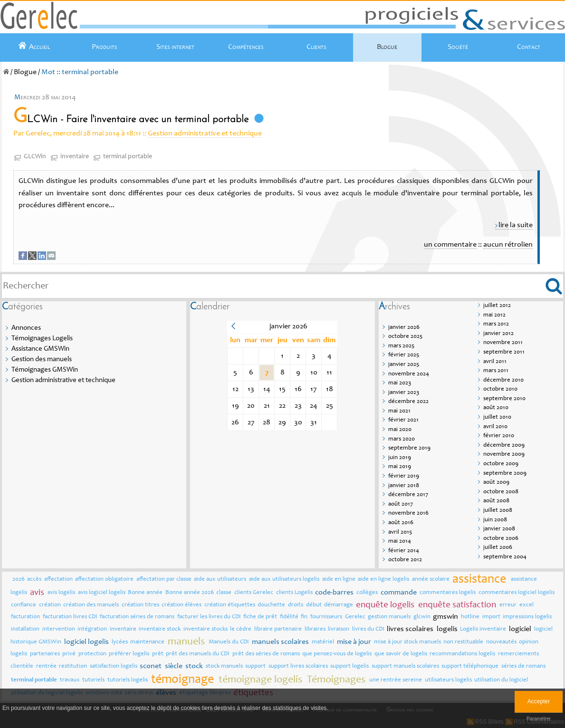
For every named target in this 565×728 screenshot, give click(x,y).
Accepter (539, 701)
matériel (323, 642)
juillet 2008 (498, 511)
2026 (19, 580)
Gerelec (355, 617)
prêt (158, 654)
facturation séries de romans (137, 617)
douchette (271, 605)
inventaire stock (160, 629)
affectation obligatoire (104, 580)
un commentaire (450, 245)
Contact (529, 47)
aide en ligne (339, 580)
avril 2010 (495, 427)
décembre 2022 (408, 402)
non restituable (463, 642)
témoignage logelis (260, 680)
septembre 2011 (504, 352)
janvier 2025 (404, 365)
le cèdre (241, 629)
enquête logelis (385, 605)
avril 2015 (400, 532)
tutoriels (93, 680)
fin (304, 617)
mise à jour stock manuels (407, 642)
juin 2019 (400, 458)
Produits (105, 47)
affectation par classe (164, 580)
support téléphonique (470, 666)
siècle (174, 666)
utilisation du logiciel (501, 680)
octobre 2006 (501, 539)
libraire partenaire (278, 629)
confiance (24, 605)
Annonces (26, 328)
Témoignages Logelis (42, 339)
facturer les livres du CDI (209, 617)
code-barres (334, 593)
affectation (58, 580)
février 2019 (404, 476)
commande (399, 593)
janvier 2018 (404, 486)
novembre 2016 (408, 513)
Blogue (387, 47)
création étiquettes (230, 605)
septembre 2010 (504, 399)
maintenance (147, 642)
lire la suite (516, 225)
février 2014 (404, 551)
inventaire (75, 157)
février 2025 (404, 355)
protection (92, 654)
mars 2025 (401, 346)
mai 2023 (400, 383)
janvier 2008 (499, 529)
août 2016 (401, 523)
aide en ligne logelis (383, 580)
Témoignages (336, 680)
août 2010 (496, 408)
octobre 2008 (501, 492)
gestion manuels (389, 617)
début (314, 605)
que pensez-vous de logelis (337, 654)
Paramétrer (539, 719)
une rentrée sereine (396, 680)
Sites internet (175, 47)
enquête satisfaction (457, 605)
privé (69, 654)
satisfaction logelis (114, 666)
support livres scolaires (298, 666)
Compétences (246, 47)
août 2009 (496, 483)
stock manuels (224, 666)
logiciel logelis (86, 642)
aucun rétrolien (508, 245)
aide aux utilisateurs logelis (284, 580)
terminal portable (128, 157)
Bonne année (145, 593)
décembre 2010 (503, 380)
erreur (508, 605)
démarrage (339, 605)
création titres (140, 605)
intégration (92, 629)
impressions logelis (527, 617)
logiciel (520, 629)
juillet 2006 (498, 548)
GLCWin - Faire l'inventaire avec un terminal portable (131, 120)
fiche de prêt (260, 617)
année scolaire (431, 580)
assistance (479, 580)
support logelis (350, 666)
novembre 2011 (503, 343)
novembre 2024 (409, 374)
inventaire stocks (206, 629)
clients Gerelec (254, 593)
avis (37, 593)
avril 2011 (495, 362)
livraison (339, 629)
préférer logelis (129, 654)
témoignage (182, 680)
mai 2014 (400, 541)
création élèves (182, 605)
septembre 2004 (505, 557)
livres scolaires (410, 629)
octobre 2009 (501, 464)
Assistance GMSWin (40, 349)
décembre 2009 (504, 445)
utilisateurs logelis (448, 680)
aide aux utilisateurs (220, 580)
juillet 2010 (497, 417)
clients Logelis (294, 593)
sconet (151, 666)
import (491, 617)
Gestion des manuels (42, 359)
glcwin (422, 617)
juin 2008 (495, 520)
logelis (447, 629)
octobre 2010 (500, 389)
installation (25, 629)
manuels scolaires (280, 642)
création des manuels (91, 605)
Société (458, 47)
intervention (59, 629)
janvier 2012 (498, 334)
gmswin (445, 617)
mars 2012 (496, 324)
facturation (25, 617)
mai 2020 (400, 430)
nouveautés (501, 642)
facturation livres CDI (70, 617)
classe (224, 593)
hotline (470, 617)
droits (296, 605)
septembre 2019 (409, 448)
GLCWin (35, 157)
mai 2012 (494, 315)
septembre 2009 (505, 474)
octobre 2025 (405, 337)
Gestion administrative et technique (205, 134)
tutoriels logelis (128, 680)
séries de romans (523, 666)
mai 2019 (400, 467)
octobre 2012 (405, 560)
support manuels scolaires (405, 666)
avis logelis (61, 593)
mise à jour (354, 642)
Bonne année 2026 (190, 593)
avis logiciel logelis (102, 593)
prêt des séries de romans (266, 654)
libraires (315, 629)
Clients (316, 47)
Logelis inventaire (483, 629)
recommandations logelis (462, 654)
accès (34, 580)
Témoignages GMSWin (45, 370)
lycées (120, 642)
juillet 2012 (497, 306)
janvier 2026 (404, 328)
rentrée (46, 666)
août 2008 (496, 501)
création (50, 605)
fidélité (289, 617)
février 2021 (403, 420)
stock (194, 666)
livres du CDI (368, 629)
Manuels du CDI (229, 642)
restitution (73, 666)
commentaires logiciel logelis (517, 593)
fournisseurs (326, 617)
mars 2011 (496, 371)
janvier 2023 (404, 393)
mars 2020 (402, 439)
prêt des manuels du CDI (198, 654)
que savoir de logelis (401, 654)
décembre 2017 (408, 495)
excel (527, 605)
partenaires (45, 654)
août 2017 (401, 504)
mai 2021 (399, 411)
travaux (70, 680)
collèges (367, 593)
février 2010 (499, 436)
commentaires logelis (448, 593)
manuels (186, 642)
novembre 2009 (504, 455)
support (255, 666)
